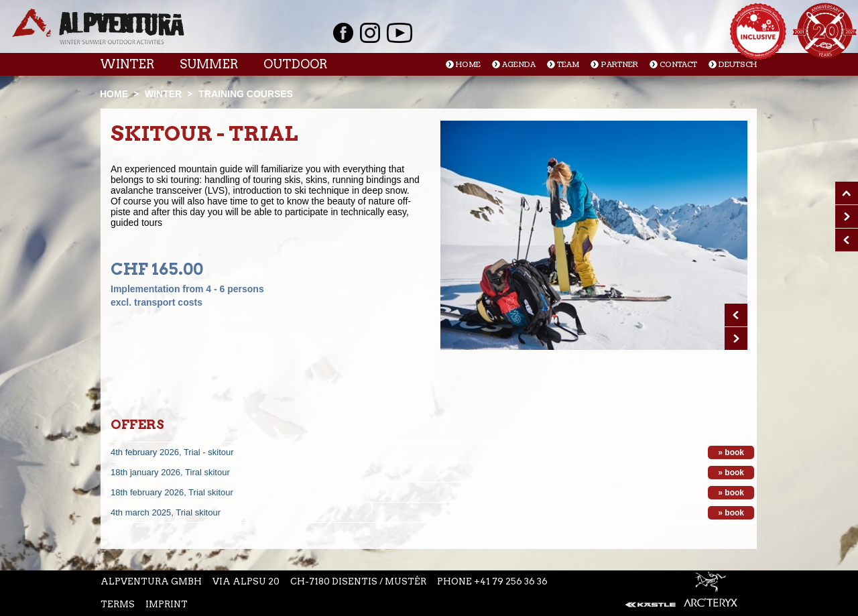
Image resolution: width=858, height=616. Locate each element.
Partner (619, 65)
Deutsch (738, 65)
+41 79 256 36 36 (511, 581)
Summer (209, 64)
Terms (118, 604)
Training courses (246, 94)
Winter (127, 64)
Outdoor (295, 64)
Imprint (167, 604)
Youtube (400, 33)
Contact (678, 65)
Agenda (519, 65)
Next (736, 338)
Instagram (370, 33)
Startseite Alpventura (98, 26)
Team (568, 65)
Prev (736, 315)
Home (468, 65)
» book (731, 452)
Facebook (343, 33)
